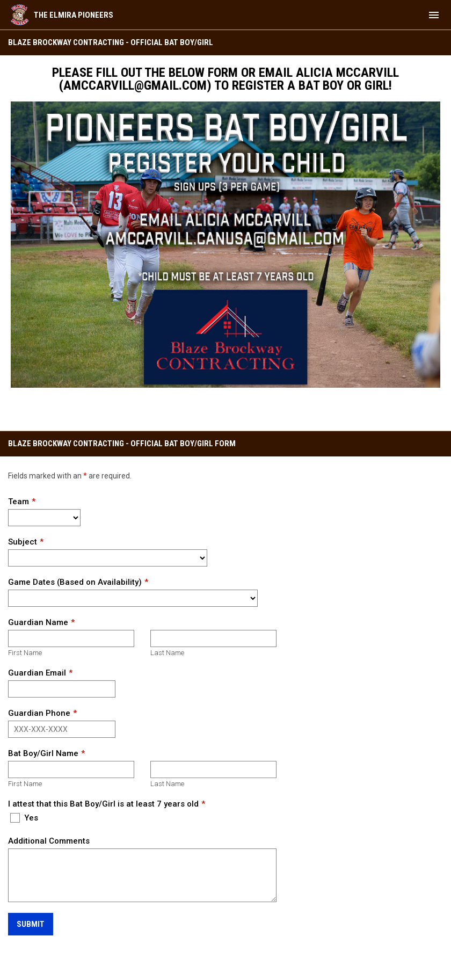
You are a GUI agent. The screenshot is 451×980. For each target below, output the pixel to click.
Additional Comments (49, 841)
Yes (24, 818)
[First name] (71, 638)
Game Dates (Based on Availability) (75, 582)
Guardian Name (38, 622)
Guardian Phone (39, 713)
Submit (31, 924)
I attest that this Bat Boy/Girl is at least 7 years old (103, 804)
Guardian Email (37, 673)
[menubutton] (434, 15)
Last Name (167, 653)
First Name (25, 653)
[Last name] (213, 638)
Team (19, 502)
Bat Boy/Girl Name (43, 753)
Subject (23, 542)
